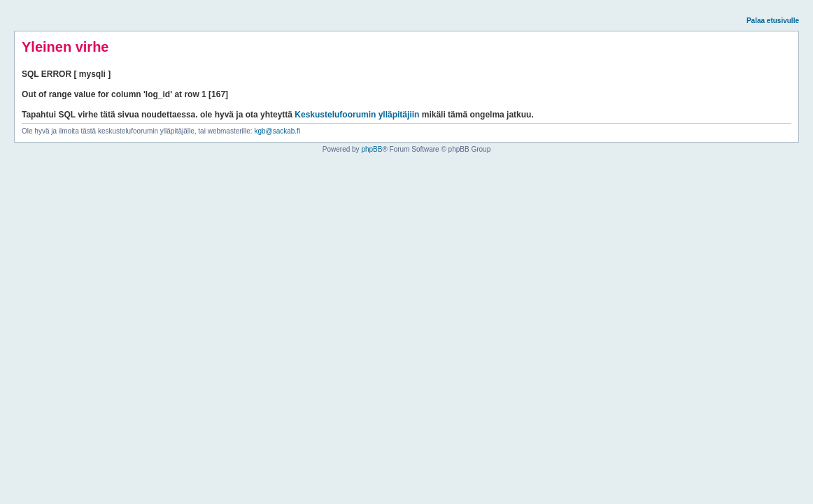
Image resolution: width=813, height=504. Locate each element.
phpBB (372, 149)
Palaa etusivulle (773, 21)
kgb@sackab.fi (277, 131)
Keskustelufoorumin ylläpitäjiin (357, 115)
